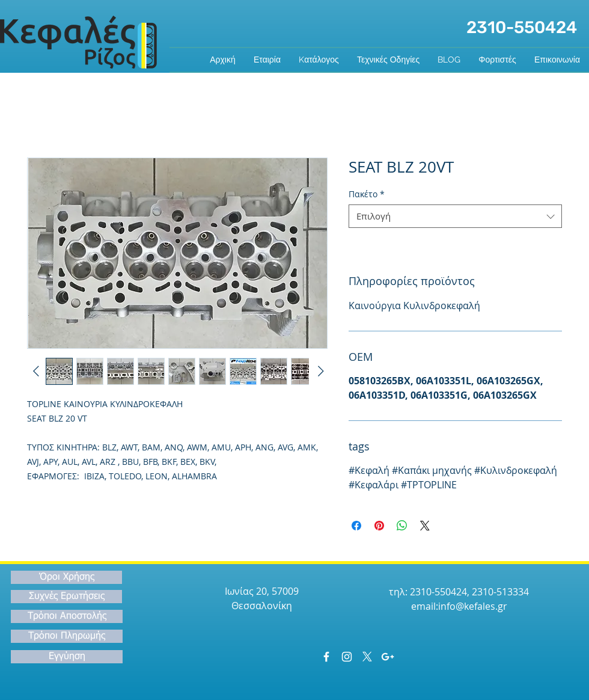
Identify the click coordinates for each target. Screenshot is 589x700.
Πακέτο (367, 194)
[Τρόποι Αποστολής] (67, 616)
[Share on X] (425, 526)
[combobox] (455, 216)
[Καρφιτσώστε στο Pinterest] (379, 526)
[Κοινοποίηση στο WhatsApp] (402, 526)
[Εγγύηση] (67, 657)
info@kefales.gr (473, 606)
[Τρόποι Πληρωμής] (67, 636)
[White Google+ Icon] (388, 657)
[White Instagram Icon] (347, 657)
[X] (367, 657)
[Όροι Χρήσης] (66, 577)
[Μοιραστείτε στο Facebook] (356, 526)
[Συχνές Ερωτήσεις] (66, 597)
